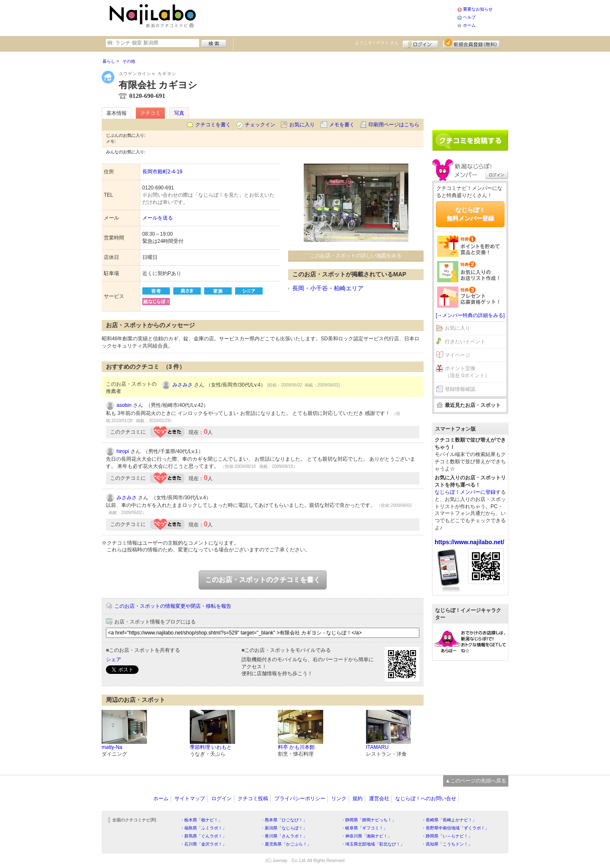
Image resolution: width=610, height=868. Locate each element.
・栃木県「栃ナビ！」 (201, 820)
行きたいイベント (465, 342)
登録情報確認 (460, 389)
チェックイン (260, 125)
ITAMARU (377, 747)
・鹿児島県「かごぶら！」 (286, 844)
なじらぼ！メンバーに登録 (465, 492)
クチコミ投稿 (253, 798)
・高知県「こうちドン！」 (447, 844)
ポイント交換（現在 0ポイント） (467, 372)
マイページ (457, 355)
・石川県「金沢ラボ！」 (203, 844)
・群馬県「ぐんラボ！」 (203, 836)
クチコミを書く (213, 125)
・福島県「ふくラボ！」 (203, 828)
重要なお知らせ (478, 9)
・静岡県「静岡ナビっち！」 (369, 820)
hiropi (123, 451)
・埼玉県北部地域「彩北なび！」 (373, 844)
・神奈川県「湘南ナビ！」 (366, 836)
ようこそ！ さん (377, 43)
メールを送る (158, 218)
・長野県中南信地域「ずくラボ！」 (455, 828)
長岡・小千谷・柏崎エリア (328, 288)
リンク (339, 798)
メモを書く (342, 125)
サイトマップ (190, 798)
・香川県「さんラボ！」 (284, 836)
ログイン (420, 43)
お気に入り (302, 125)
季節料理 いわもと (211, 747)
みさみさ (183, 385)
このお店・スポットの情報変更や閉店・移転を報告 (173, 606)
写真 (179, 113)
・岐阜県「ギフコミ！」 (364, 828)
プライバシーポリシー (300, 798)
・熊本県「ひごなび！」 (284, 820)
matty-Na (112, 747)
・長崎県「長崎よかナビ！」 (449, 820)
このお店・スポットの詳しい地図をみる (356, 256)
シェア (114, 659)
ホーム (469, 25)
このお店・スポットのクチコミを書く (263, 580)
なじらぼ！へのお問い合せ (426, 798)
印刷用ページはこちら (394, 125)
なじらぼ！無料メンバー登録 (470, 214)
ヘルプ (469, 17)
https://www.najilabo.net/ (469, 542)
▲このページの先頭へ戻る (476, 781)
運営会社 (379, 798)
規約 (358, 798)
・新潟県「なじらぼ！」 (284, 828)
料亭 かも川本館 (296, 747)
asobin (124, 405)
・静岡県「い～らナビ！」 (447, 836)
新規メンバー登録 (471, 43)
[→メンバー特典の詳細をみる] (470, 315)
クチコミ (150, 113)
